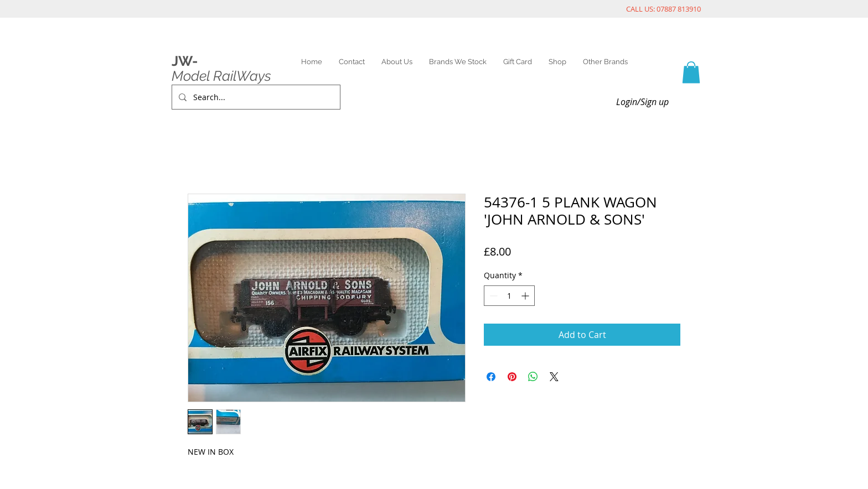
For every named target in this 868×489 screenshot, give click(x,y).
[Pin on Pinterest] (512, 377)
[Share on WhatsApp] (533, 377)
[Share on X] (554, 377)
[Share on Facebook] (491, 377)
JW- (185, 61)
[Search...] (255, 97)
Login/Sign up (642, 102)
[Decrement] (492, 296)
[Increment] (526, 296)
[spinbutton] (509, 296)
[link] (691, 72)
